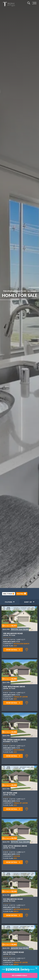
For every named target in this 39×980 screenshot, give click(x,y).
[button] (22, 594)
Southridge (19, 750)
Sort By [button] (28, 602)
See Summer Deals (19, 975)
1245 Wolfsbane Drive (14, 688)
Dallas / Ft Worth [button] (8, 594)
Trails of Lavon (21, 697)
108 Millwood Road (13, 635)
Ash (15, 646)
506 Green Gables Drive (15, 741)
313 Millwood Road (13, 900)
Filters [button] (9, 602)
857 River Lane (10, 794)
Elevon (17, 856)
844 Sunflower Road (14, 954)
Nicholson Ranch (21, 644)
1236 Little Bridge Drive (15, 847)
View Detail (12, 650)
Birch (16, 911)
